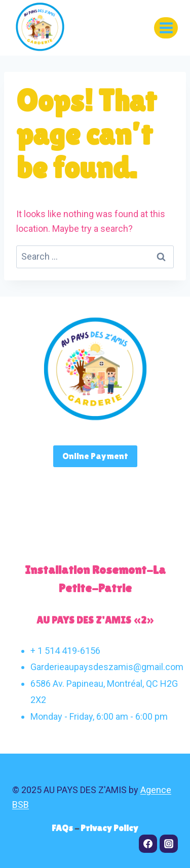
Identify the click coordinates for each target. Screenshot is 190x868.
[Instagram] (169, 844)
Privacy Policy (109, 828)
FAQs (63, 828)
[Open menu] (166, 28)
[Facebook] (148, 844)
